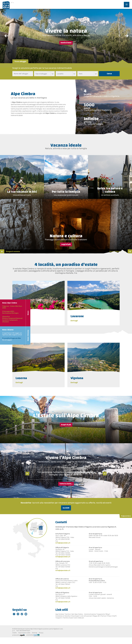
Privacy (41, 633)
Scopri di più (66, 425)
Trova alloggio (20, 62)
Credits (15, 633)
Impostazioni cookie (24, 633)
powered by (33, 635)
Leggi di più (66, 244)
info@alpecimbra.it (63, 543)
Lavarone (77, 316)
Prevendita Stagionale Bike (12, 338)
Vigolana (77, 378)
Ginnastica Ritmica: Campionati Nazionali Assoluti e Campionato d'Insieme (12, 319)
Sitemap (35, 633)
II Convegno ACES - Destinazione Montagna (10, 312)
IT (12, 3)
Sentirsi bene (66, 43)
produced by (19, 635)
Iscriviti (66, 508)
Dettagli (19, 321)
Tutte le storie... (66, 484)
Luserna (21, 378)
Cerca (109, 74)
